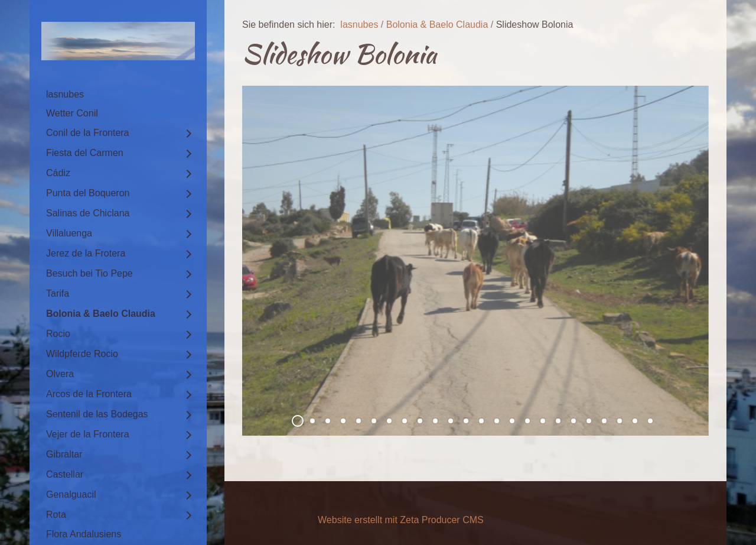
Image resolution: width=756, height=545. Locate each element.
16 (527, 421)
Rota (56, 515)
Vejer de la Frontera (88, 434)
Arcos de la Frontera (89, 394)
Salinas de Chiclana (88, 213)
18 (558, 421)
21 (604, 421)
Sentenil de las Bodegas (97, 414)
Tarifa (58, 293)
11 (451, 421)
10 (435, 421)
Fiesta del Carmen (85, 153)
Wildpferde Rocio (82, 354)
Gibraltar (64, 454)
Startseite (262, 506)
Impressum (355, 506)
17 (543, 421)
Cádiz (58, 173)
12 (466, 421)
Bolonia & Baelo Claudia (101, 314)
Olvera (60, 374)
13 (481, 421)
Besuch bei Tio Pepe (89, 273)
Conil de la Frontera (88, 133)
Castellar (65, 474)
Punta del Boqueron (88, 193)
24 (650, 421)
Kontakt (307, 506)
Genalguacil (71, 494)
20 (589, 421)
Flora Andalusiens (84, 534)
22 (620, 421)
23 (635, 421)
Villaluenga (69, 233)
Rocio (58, 334)
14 (497, 421)
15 (512, 421)
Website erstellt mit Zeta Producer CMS (401, 520)
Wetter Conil (72, 113)
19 (573, 421)
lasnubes (65, 94)
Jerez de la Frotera (86, 253)
